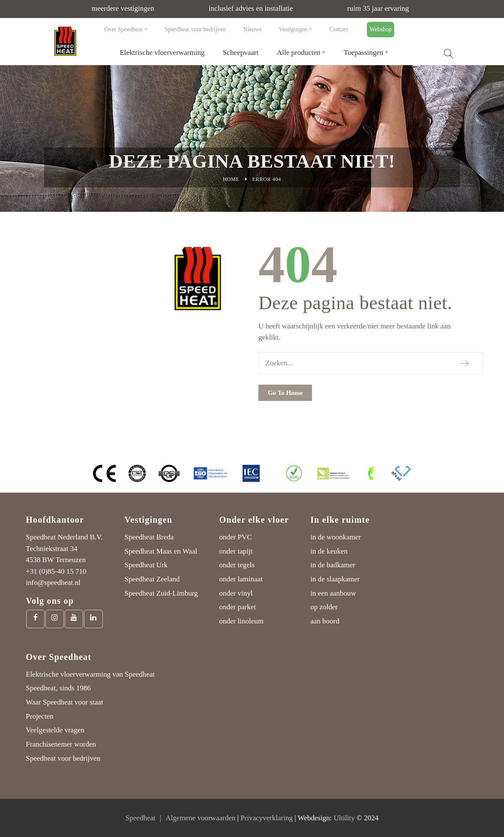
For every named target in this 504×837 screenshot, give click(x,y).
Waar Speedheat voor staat (64, 702)
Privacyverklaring (267, 818)
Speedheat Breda (149, 537)
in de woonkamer (336, 537)
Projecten (39, 716)
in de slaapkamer (335, 579)
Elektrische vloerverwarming (162, 53)
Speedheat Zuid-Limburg (161, 593)
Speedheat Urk (146, 565)
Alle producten (299, 53)
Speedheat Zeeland (152, 579)
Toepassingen (363, 53)
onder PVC (236, 537)
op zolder (324, 607)
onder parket (238, 607)
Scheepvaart (241, 53)
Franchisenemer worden (61, 744)
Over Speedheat (123, 29)
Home (231, 179)
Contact (339, 29)
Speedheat (141, 818)
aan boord (325, 621)
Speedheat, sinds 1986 (58, 688)
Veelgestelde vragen (55, 730)
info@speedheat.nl (53, 583)
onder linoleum (241, 621)
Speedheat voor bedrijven (195, 29)
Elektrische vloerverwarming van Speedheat (90, 674)
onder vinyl (236, 593)
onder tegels (237, 565)
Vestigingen (293, 29)
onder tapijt (236, 551)
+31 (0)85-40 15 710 (56, 571)
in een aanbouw (333, 593)
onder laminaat (241, 579)
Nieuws (253, 29)
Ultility (344, 818)
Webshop (381, 29)
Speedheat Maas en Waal (161, 551)
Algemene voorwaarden (200, 818)
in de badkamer (333, 565)
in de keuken (329, 551)
